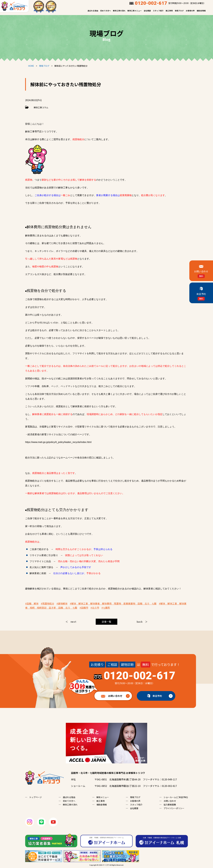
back (140, 622)
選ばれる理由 (93, 11)
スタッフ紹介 (158, 11)
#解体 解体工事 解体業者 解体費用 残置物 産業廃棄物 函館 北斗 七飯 (113, 603)
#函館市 (84, 608)
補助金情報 (201, 11)
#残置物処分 (47, 603)
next (73, 622)
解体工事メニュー (135, 11)
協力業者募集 (170, 805)
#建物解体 (62, 603)
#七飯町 (106, 608)
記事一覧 (106, 622)
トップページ (35, 797)
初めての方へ (106, 11)
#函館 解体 (32, 603)
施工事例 (169, 11)
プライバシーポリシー (174, 808)
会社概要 (147, 11)
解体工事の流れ (119, 11)
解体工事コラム (41, 107)
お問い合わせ (108, 694)
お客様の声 (190, 11)
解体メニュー (103, 797)
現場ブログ (179, 11)
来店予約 (157, 696)
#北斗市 (95, 608)
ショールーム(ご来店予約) (176, 797)
